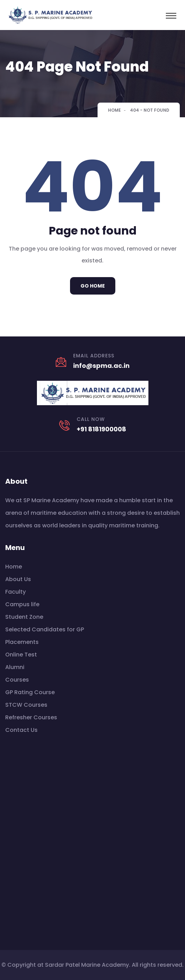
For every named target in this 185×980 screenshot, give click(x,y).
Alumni (15, 667)
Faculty (16, 592)
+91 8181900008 (101, 429)
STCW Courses (26, 705)
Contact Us (21, 730)
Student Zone (24, 617)
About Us (18, 579)
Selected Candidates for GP (45, 629)
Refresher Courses (31, 717)
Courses (17, 680)
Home (114, 110)
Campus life (22, 604)
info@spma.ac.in (101, 366)
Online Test (21, 655)
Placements (22, 642)
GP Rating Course (30, 692)
